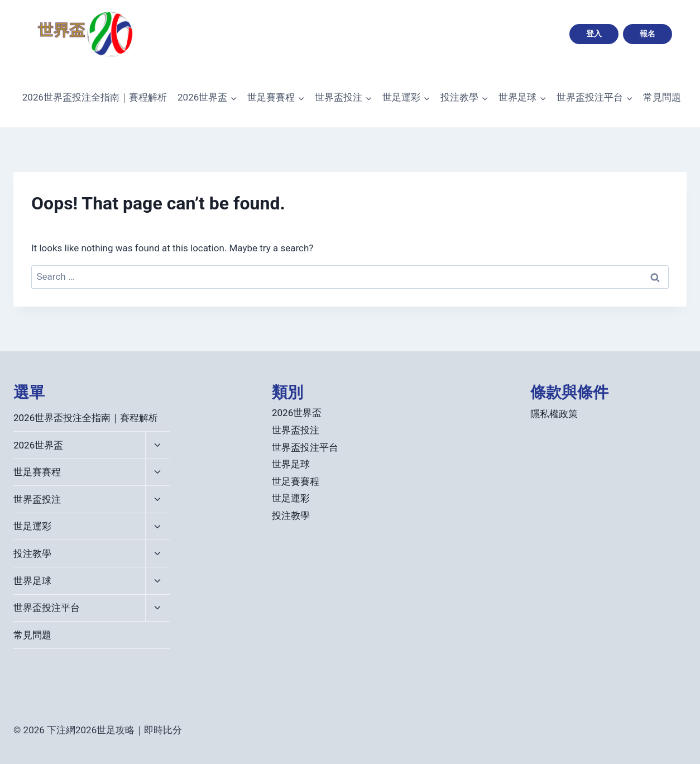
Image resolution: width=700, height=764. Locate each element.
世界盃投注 (37, 499)
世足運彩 (32, 526)
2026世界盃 (38, 445)
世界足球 (32, 581)
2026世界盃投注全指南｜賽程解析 (95, 97)
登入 (594, 34)
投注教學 (32, 553)
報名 (648, 34)
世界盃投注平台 (47, 608)
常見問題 (662, 97)
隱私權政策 (554, 414)
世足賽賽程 (37, 472)
